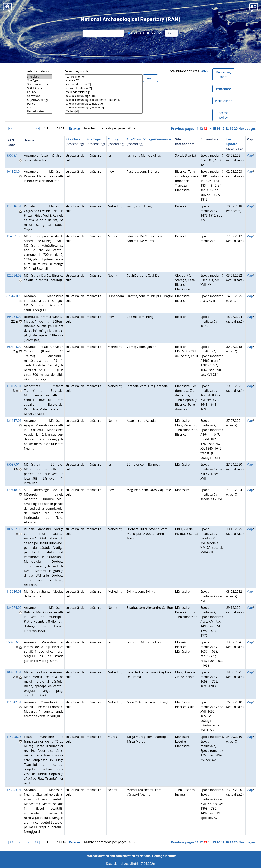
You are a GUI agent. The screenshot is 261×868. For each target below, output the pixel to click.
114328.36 (14, 737)
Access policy (223, 115)
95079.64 (13, 642)
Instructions (223, 101)
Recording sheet (223, 74)
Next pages (247, 129)
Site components (40, 84)
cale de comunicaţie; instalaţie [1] (104, 104)
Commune (40, 96)
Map (250, 155)
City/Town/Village (40, 100)
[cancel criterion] (104, 77)
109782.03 (14, 529)
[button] (254, 7)
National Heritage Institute (158, 856)
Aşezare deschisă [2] (104, 84)
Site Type (40, 80)
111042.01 (14, 702)
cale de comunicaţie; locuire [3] (104, 108)
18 (227, 129)
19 (231, 129)
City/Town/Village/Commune (149, 139)
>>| (38, 128)
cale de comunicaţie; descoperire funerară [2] (104, 100)
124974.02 (14, 608)
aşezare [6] (104, 80)
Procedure (223, 89)
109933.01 (14, 672)
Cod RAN (136, 33)
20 (236, 129)
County (40, 92)
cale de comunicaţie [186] (104, 96)
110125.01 (14, 386)
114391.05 (14, 236)
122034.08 (14, 275)
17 (223, 129)
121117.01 (14, 421)
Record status (40, 111)
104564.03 (14, 317)
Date (40, 108)
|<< (10, 128)
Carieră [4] (104, 111)
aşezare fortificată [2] (104, 88)
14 (210, 129)
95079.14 (13, 155)
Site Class (40, 77)
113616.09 (14, 591)
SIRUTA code (40, 88)
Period (40, 104)
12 (201, 129)
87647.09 (13, 296)
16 (218, 129)
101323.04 (14, 172)
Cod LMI (155, 33)
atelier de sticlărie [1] (104, 92)
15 (214, 129)
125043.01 (14, 790)
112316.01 (14, 206)
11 (197, 129)
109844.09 (14, 347)
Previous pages (183, 129)
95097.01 (13, 464)
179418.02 (14, 490)
